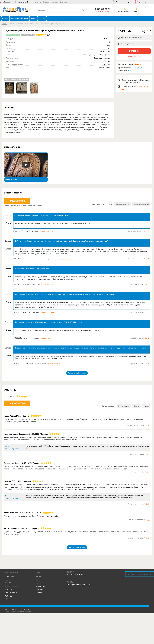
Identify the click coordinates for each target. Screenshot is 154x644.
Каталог (4, 24)
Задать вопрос (17, 201)
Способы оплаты (12, 586)
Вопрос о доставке (47, 231)
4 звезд (146, 406)
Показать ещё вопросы (77, 373)
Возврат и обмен (11, 593)
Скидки (39, 593)
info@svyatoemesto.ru (79, 585)
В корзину (134, 51)
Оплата (46, 2)
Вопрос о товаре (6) (120, 204)
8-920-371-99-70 (102, 9)
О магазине (37, 2)
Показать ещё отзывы (77, 547)
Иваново (7, 2)
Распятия (39, 580)
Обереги (39, 583)
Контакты (55, 2)
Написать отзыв (17, 403)
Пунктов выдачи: (21, 2)
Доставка (64, 2)
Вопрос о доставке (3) (140, 204)
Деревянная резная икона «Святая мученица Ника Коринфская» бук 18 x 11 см (38, 24)
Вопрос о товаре (48, 312)
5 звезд (136, 406)
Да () (147, 231)
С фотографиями (122, 406)
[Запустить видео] (26, 165)
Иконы (38, 577)
